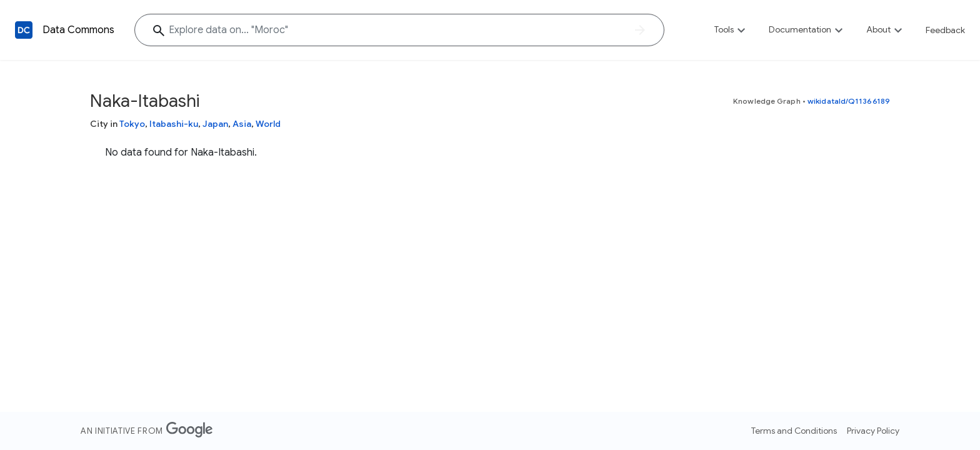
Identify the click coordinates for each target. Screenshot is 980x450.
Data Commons (78, 30)
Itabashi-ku (174, 124)
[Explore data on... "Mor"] (399, 30)
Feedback (945, 30)
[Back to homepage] (24, 30)
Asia (242, 124)
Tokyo (132, 124)
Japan (215, 124)
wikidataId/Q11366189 (849, 101)
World (268, 124)
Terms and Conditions (794, 431)
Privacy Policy (873, 431)
